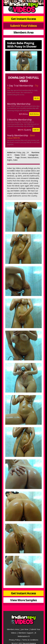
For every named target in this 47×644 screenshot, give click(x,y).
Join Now (25, 629)
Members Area (24, 32)
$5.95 (37, 98)
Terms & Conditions (30, 640)
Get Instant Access (23, 19)
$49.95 (36, 130)
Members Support (26, 633)
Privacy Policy (14, 640)
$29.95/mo (34, 114)
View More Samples (23, 600)
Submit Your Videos (23, 26)
